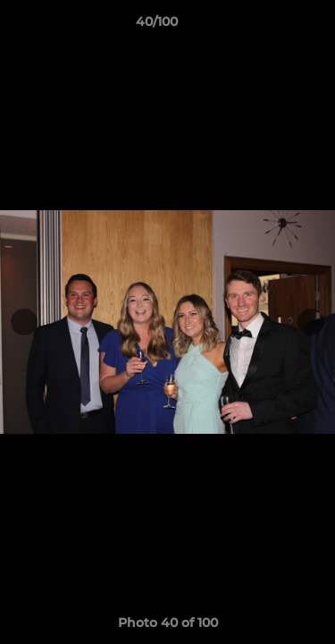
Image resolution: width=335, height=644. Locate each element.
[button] (271, 26)
